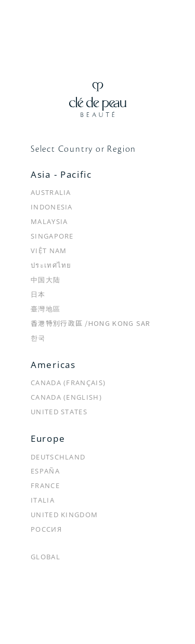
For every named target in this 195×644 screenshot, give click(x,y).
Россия (46, 529)
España (45, 471)
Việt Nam (49, 251)
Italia (43, 500)
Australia (51, 192)
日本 (38, 294)
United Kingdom (64, 515)
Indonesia (52, 207)
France (45, 485)
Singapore (52, 236)
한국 (38, 338)
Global (45, 557)
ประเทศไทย (51, 265)
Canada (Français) (68, 383)
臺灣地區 (45, 309)
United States (59, 412)
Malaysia (49, 221)
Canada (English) (66, 397)
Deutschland (58, 457)
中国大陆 (45, 280)
